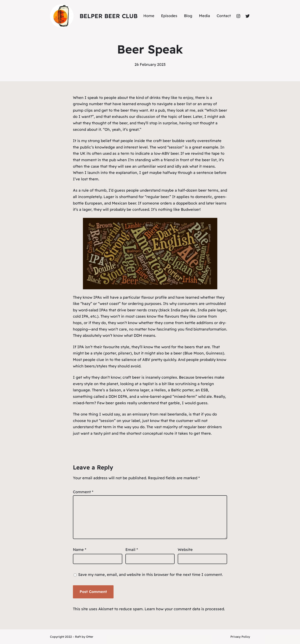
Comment (83, 492)
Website (185, 550)
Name (80, 550)
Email (132, 550)
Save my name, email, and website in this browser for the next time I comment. (150, 575)
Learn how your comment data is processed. (185, 609)
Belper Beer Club (109, 16)
